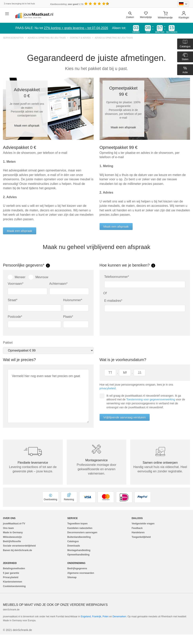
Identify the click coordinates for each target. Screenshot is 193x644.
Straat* (13, 300)
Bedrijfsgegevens (77, 568)
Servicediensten (13, 38)
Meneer (17, 277)
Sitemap (72, 577)
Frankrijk (97, 617)
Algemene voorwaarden (81, 573)
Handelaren (138, 532)
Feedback (137, 528)
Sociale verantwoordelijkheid (19, 546)
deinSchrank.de (11, 610)
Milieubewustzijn (12, 537)
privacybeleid (108, 388)
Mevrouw (38, 277)
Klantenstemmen (13, 582)
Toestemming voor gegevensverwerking (151, 399)
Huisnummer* (73, 300)
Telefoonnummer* (117, 277)
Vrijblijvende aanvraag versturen (125, 417)
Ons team (8, 528)
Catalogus (73, 541)
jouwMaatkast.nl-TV (14, 524)
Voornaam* (16, 284)
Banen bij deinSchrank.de (18, 550)
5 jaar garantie (11, 573)
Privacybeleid (11, 577)
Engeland (86, 617)
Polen (106, 617)
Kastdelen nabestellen (80, 528)
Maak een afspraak (27, 125)
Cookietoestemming (14, 586)
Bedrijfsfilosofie (12, 541)
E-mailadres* (113, 301)
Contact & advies (80, 38)
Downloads (74, 546)
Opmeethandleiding (78, 555)
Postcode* (15, 317)
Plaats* (68, 317)
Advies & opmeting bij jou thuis (47, 38)
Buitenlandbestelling (79, 537)
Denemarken (119, 617)
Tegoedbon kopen (77, 524)
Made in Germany (13, 532)
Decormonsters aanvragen (82, 532)
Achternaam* (58, 284)
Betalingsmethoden (14, 568)
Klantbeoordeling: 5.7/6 (67, 4)
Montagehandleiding (79, 550)
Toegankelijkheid (141, 537)
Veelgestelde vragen (143, 524)
